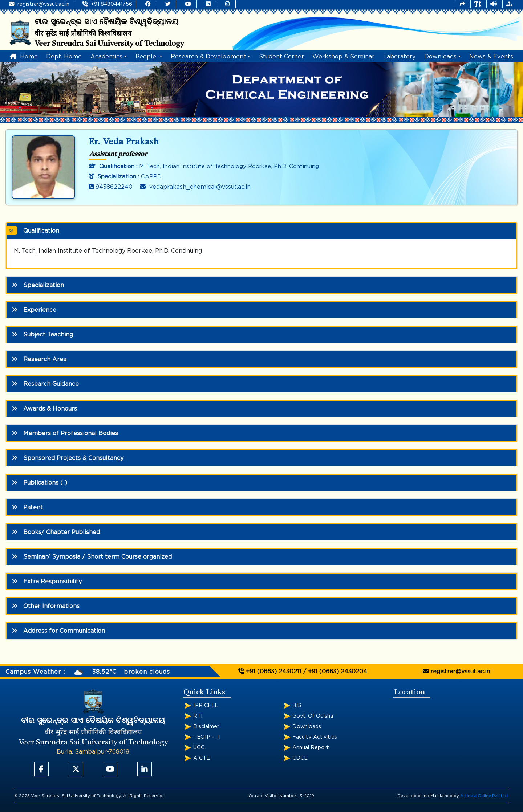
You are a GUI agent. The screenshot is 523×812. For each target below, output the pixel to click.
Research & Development (208, 57)
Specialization (38, 285)
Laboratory (399, 57)
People (147, 57)
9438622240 (111, 187)
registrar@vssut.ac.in (39, 4)
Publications (39, 483)
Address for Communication (58, 631)
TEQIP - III (207, 737)
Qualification (35, 230)
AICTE (202, 758)
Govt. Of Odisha (313, 716)
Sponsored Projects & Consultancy (68, 458)
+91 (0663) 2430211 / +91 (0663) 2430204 (303, 671)
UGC (199, 748)
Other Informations (46, 606)
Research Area (39, 359)
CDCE (300, 758)
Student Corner (281, 57)
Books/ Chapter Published (56, 532)
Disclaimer (206, 727)
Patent (27, 507)
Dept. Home (64, 57)
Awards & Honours (44, 409)
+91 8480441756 (107, 4)
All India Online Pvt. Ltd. (485, 796)
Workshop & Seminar (343, 57)
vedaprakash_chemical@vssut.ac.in (195, 187)
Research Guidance (45, 384)
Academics (106, 57)
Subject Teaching (42, 334)
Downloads (440, 57)
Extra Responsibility (47, 581)
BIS (297, 705)
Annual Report (311, 748)
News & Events (491, 57)
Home (24, 56)
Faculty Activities (315, 737)
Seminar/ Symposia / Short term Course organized (92, 557)
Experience (34, 310)
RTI (198, 716)
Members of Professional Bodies (65, 433)
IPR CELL (206, 705)
